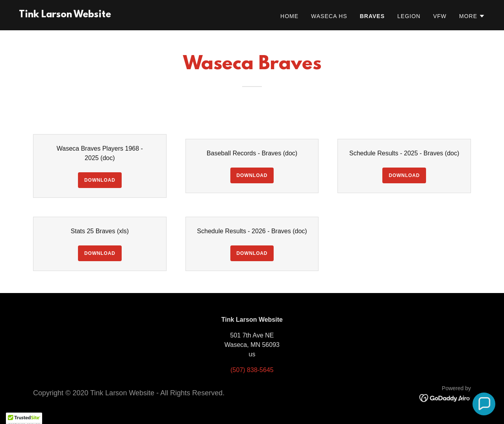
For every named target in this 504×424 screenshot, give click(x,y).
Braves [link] (372, 16)
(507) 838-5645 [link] (252, 370)
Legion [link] (409, 16)
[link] (65, 15)
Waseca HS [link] (329, 16)
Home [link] (289, 16)
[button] (472, 16)
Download (100, 180)
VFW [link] (440, 16)
